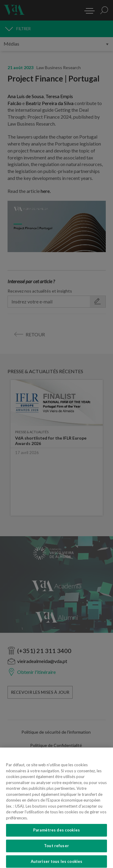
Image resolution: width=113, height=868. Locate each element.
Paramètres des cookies (56, 836)
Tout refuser (56, 851)
